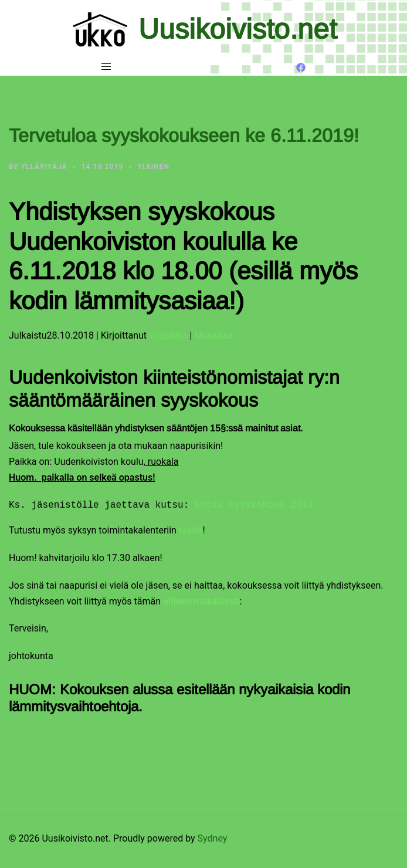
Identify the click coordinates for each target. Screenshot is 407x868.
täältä (191, 530)
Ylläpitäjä (44, 167)
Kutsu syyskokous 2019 (254, 505)
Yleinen (153, 167)
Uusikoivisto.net (238, 29)
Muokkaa (213, 335)
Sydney (213, 838)
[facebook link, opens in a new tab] (301, 67)
